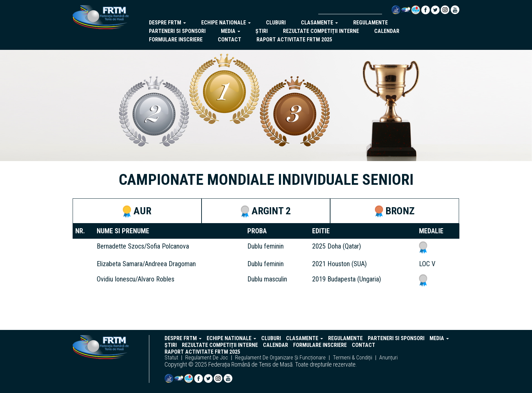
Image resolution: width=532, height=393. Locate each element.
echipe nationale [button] (226, 23)
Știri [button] (262, 31)
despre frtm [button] (167, 23)
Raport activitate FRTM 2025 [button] (294, 40)
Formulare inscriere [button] (176, 40)
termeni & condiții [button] (353, 358)
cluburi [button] (276, 23)
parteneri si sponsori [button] (177, 31)
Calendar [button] (387, 31)
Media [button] (231, 31)
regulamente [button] (370, 23)
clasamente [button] (319, 23)
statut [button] (171, 358)
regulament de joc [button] (207, 358)
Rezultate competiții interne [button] (321, 31)
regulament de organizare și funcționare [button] (280, 358)
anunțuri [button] (388, 358)
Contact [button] (230, 40)
